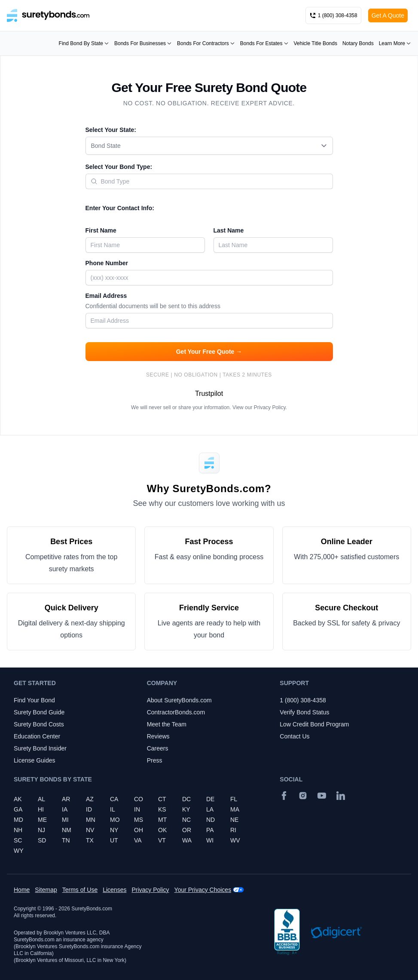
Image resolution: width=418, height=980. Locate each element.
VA (138, 840)
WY (19, 851)
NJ (41, 830)
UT (114, 840)
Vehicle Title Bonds (316, 43)
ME (42, 820)
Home (22, 890)
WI (210, 840)
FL (234, 799)
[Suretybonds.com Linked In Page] (341, 796)
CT (162, 799)
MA (235, 809)
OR (187, 830)
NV (90, 830)
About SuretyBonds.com (179, 700)
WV (235, 840)
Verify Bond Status (304, 712)
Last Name (229, 230)
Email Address (209, 302)
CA (114, 799)
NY (114, 830)
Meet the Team (167, 724)
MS (139, 820)
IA (65, 809)
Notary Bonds (358, 43)
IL (113, 809)
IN (137, 809)
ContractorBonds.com (176, 712)
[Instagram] (303, 796)
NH (18, 830)
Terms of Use (80, 890)
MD (18, 820)
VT (162, 840)
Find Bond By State (84, 43)
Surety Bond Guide (39, 712)
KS (162, 809)
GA (18, 809)
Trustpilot (209, 394)
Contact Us (294, 736)
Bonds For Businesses (143, 43)
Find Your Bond (34, 700)
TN (66, 840)
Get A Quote (388, 15)
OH (139, 830)
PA (210, 830)
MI (65, 820)
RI (233, 830)
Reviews (158, 736)
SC (18, 840)
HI (41, 809)
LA (210, 809)
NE (234, 820)
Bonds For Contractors (206, 43)
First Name (101, 230)
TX (90, 840)
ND (211, 820)
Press (155, 760)
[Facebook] (284, 796)
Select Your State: (111, 130)
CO (139, 799)
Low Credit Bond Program (314, 724)
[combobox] (209, 146)
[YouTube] (322, 796)
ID (89, 809)
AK (18, 799)
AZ (90, 799)
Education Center (37, 736)
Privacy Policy (270, 407)
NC (186, 820)
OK (162, 830)
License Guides (35, 760)
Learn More (395, 43)
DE (210, 799)
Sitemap (46, 890)
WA (187, 840)
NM (67, 830)
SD (42, 840)
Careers (158, 748)
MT (162, 820)
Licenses (114, 890)
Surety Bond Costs (39, 724)
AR (66, 799)
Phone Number (107, 263)
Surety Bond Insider (40, 748)
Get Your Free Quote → (209, 352)
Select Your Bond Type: (119, 167)
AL (41, 799)
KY (186, 809)
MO (115, 820)
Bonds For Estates (264, 43)
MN (91, 820)
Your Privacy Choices (203, 890)
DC (186, 799)
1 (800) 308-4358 (303, 700)
